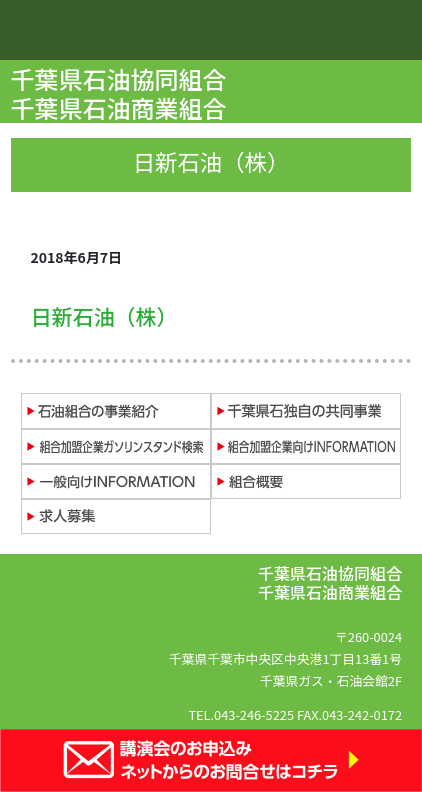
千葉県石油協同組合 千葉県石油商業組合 (121, 93)
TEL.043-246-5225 (241, 714)
